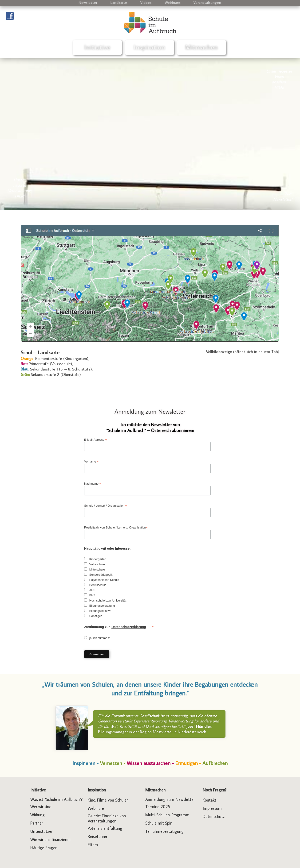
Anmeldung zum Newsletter (150, 411)
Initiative (97, 47)
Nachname (93, 484)
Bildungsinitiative (100, 611)
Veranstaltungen (207, 2)
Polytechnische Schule (104, 580)
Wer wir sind (41, 807)
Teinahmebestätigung (164, 831)
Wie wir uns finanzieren (50, 839)
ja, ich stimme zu (100, 638)
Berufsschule (98, 585)
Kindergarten (98, 559)
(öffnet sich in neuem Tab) (243, 352)
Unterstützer (41, 831)
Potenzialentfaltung (105, 828)
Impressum (212, 808)
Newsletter (88, 2)
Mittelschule (97, 570)
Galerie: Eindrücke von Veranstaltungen (107, 818)
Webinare (173, 2)
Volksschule (97, 564)
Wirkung (37, 815)
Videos (146, 2)
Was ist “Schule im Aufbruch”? (56, 799)
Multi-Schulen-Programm (167, 815)
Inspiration (150, 47)
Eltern (93, 845)
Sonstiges (96, 616)
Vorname (91, 462)
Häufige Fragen (44, 848)
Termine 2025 (158, 807)
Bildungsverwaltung (102, 606)
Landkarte (119, 2)
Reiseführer (97, 836)
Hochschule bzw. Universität (108, 601)
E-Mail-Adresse (96, 440)
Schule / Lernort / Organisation (106, 506)
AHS (92, 590)
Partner (37, 823)
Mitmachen (202, 47)
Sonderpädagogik (101, 575)
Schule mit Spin (159, 823)
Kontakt (209, 800)
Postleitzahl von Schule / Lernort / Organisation (116, 528)
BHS (92, 595)
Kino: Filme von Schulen (108, 800)
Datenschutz (214, 816)
